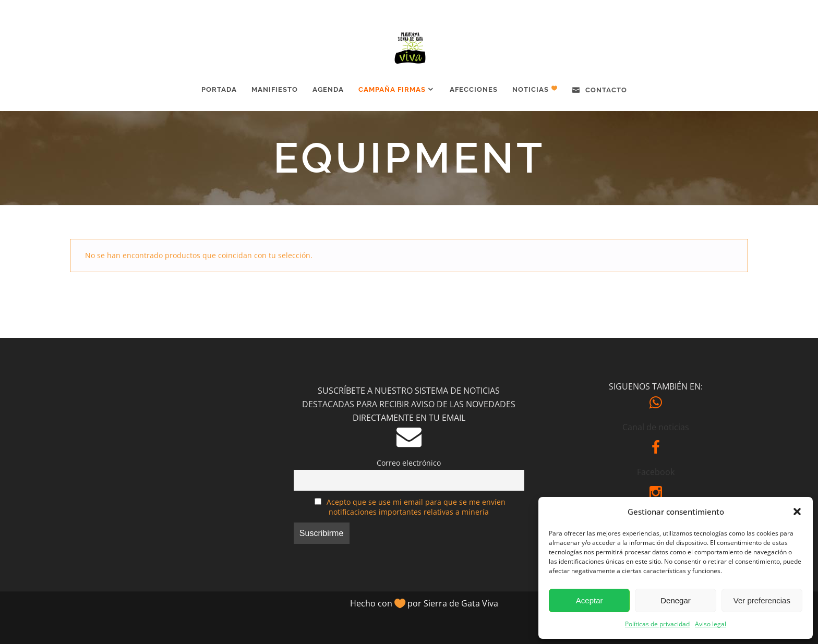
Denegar (676, 600)
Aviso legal (711, 624)
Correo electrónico (409, 463)
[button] (797, 512)
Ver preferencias (762, 600)
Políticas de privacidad (657, 624)
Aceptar (590, 600)
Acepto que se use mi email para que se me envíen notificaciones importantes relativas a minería (416, 507)
